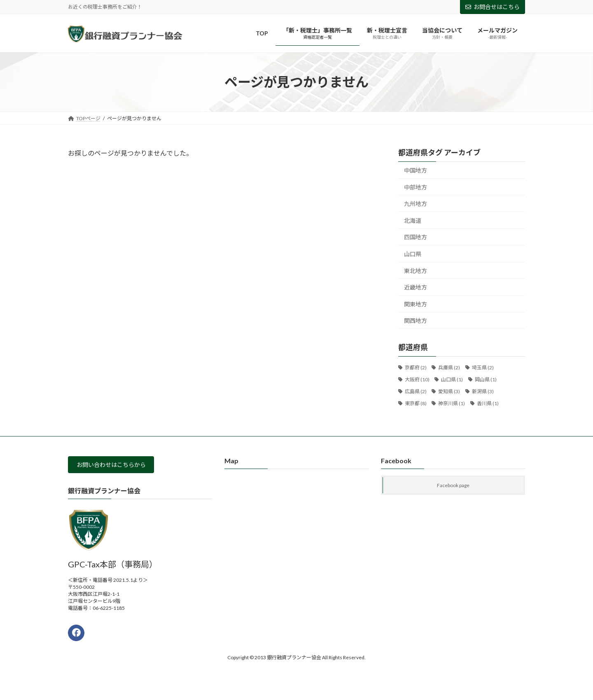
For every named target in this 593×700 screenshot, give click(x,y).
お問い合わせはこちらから (117, 466)
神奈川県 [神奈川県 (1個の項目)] (452, 403)
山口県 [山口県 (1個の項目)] (452, 379)
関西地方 (416, 321)
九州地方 (416, 204)
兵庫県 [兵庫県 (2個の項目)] (449, 368)
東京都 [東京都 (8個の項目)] (416, 403)
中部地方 (416, 187)
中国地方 (416, 170)
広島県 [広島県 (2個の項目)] (416, 391)
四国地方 (416, 237)
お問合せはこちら (493, 7)
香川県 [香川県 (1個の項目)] (488, 403)
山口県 (413, 254)
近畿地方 (416, 288)
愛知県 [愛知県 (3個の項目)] (449, 391)
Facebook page (453, 485)
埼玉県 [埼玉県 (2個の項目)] (483, 368)
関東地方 (416, 304)
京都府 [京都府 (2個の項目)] (416, 368)
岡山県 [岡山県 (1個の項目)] (486, 379)
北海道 (413, 220)
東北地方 (416, 271)
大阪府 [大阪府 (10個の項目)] (417, 379)
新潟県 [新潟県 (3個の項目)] (483, 391)
